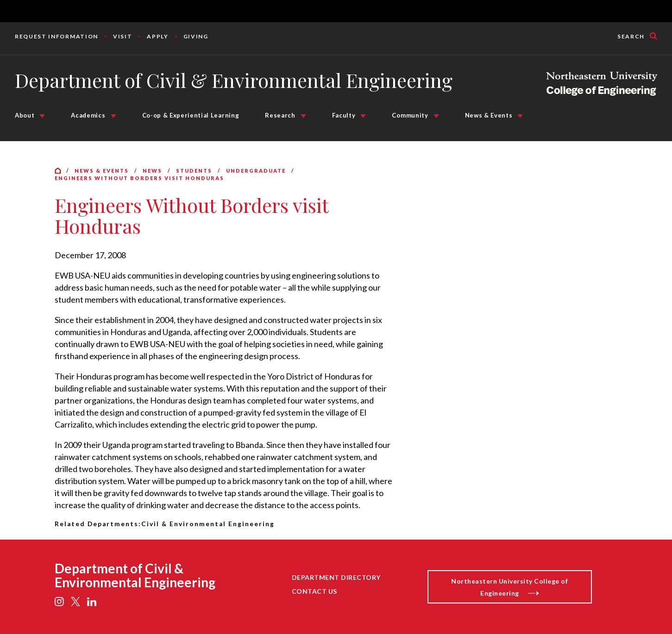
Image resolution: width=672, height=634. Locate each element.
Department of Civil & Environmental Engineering (234, 80)
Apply (157, 36)
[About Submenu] (42, 116)
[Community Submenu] (436, 116)
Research (280, 115)
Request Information (57, 36)
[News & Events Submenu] (520, 116)
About (25, 115)
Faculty (344, 115)
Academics (88, 115)
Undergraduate (256, 171)
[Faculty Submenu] (363, 116)
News (152, 171)
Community (410, 115)
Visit (122, 36)
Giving (196, 36)
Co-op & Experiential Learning (191, 115)
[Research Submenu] (303, 116)
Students (194, 171)
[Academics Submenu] (113, 116)
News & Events (489, 115)
